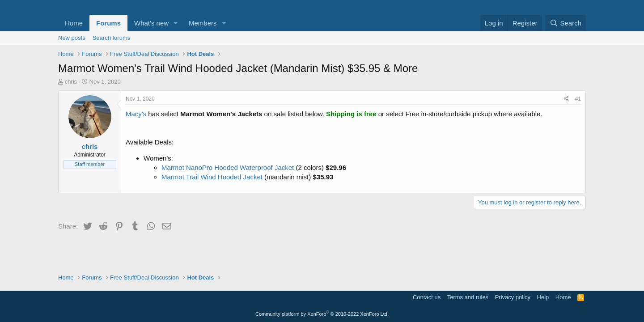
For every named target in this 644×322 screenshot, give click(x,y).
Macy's (136, 114)
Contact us (427, 297)
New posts (72, 38)
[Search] (566, 23)
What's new (151, 23)
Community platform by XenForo (322, 314)
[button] (176, 23)
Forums (108, 23)
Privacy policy (513, 297)
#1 (578, 99)
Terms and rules (468, 297)
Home (74, 23)
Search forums (112, 38)
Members (203, 23)
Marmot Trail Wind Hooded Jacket (212, 177)
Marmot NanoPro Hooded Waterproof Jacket (228, 167)
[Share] (566, 99)
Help (543, 297)
